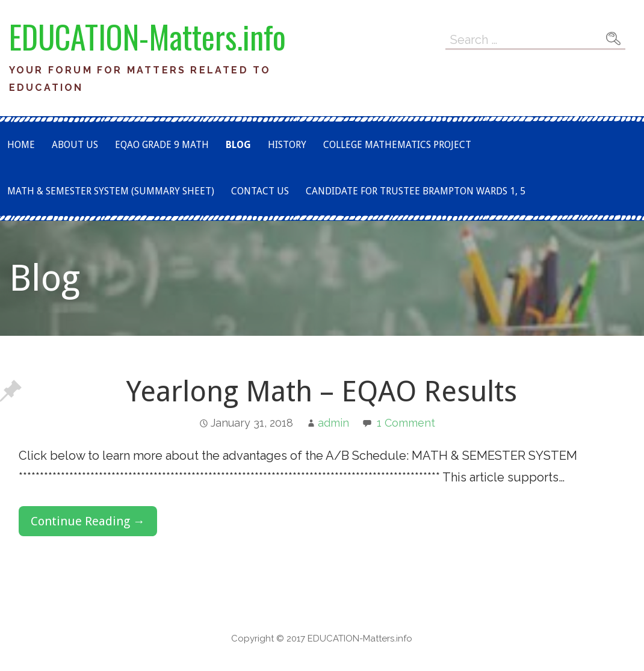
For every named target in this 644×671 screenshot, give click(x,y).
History (287, 145)
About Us (75, 145)
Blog (238, 145)
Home (21, 145)
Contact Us (260, 191)
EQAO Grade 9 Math (162, 145)
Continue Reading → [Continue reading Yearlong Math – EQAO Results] (88, 521)
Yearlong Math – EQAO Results (322, 391)
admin (333, 423)
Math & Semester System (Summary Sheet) (111, 191)
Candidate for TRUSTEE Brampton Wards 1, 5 (416, 191)
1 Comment (406, 423)
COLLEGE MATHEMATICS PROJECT (397, 145)
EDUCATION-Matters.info (147, 36)
